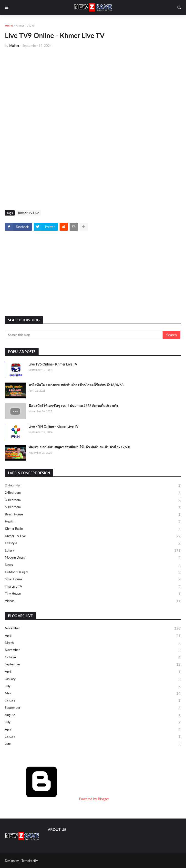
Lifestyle (93, 543)
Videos (93, 601)
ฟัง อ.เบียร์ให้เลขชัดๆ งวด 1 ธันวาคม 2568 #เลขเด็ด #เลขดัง (73, 406)
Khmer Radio (93, 529)
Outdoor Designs (93, 572)
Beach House (93, 515)
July (93, 686)
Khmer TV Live (25, 25)
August (93, 715)
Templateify (30, 861)
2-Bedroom (93, 493)
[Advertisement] (93, 88)
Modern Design (93, 558)
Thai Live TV (93, 587)
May (93, 694)
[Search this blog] (84, 335)
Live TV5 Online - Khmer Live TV (53, 364)
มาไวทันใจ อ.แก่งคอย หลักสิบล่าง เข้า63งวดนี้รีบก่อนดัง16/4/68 (76, 385)
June (93, 744)
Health (93, 522)
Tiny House (93, 594)
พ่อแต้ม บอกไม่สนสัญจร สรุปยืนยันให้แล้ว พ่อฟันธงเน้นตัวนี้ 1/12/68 (79, 447)
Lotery (93, 551)
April (93, 636)
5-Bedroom (93, 507)
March (93, 643)
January (93, 679)
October (93, 658)
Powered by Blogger (57, 799)
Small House (93, 580)
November (93, 629)
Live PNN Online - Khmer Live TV (54, 426)
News (93, 565)
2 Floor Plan (93, 486)
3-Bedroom (93, 500)
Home (9, 25)
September (93, 665)
